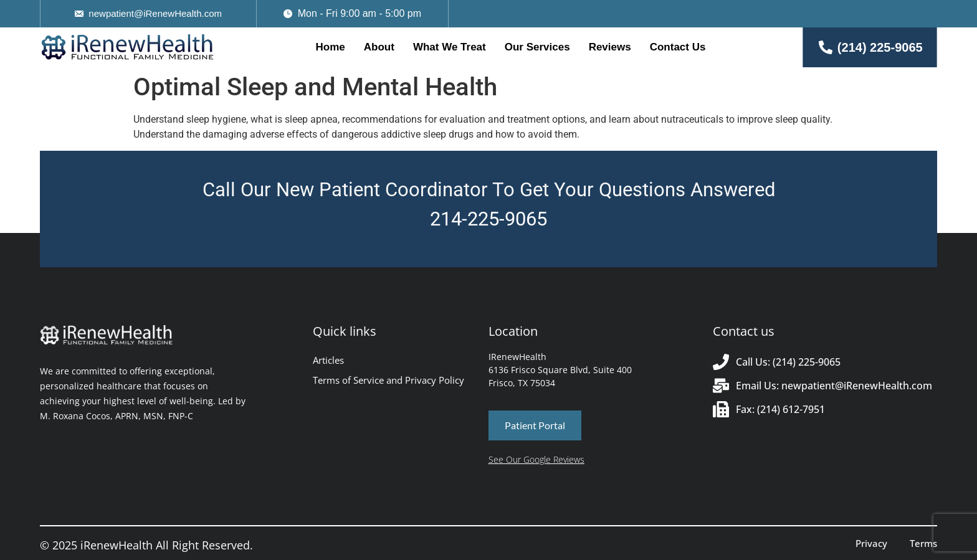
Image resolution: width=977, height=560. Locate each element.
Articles (328, 360)
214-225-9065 (488, 219)
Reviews (610, 47)
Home (331, 47)
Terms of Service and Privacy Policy (388, 380)
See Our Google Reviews (536, 459)
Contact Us (678, 47)
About (379, 47)
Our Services (537, 47)
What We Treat (450, 47)
